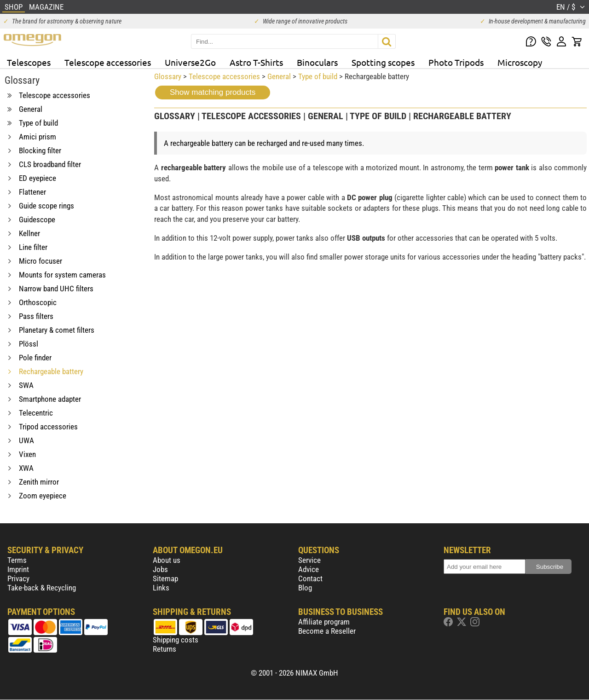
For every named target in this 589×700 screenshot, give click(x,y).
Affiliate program (324, 622)
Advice (309, 569)
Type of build (318, 76)
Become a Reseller (327, 631)
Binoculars (317, 62)
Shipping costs (176, 640)
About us (167, 560)
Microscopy (520, 62)
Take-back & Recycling (42, 588)
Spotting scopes (383, 62)
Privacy (18, 579)
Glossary (168, 76)
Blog (305, 588)
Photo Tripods (456, 62)
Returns (165, 649)
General (279, 76)
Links (161, 588)
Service (309, 560)
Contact (310, 579)
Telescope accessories (108, 62)
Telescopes (29, 62)
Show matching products (213, 92)
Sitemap (165, 579)
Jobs (160, 569)
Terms (17, 560)
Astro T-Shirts (256, 62)
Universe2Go (190, 62)
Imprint (18, 569)
